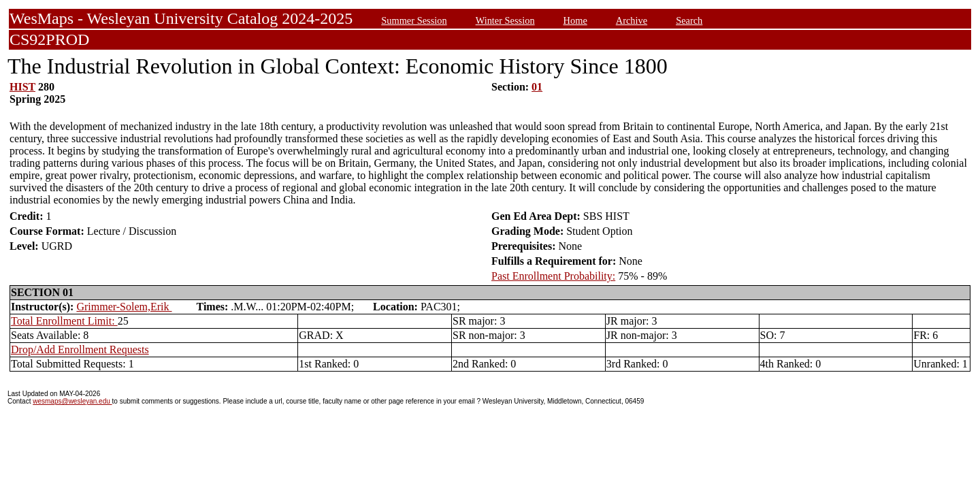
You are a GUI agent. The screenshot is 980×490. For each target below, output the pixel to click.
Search (689, 20)
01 (537, 87)
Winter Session (505, 20)
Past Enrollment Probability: (553, 276)
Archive (632, 20)
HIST (22, 87)
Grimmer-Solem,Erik (124, 307)
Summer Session (414, 20)
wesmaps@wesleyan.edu (72, 401)
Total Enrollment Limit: (64, 321)
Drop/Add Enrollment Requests (80, 349)
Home (575, 20)
